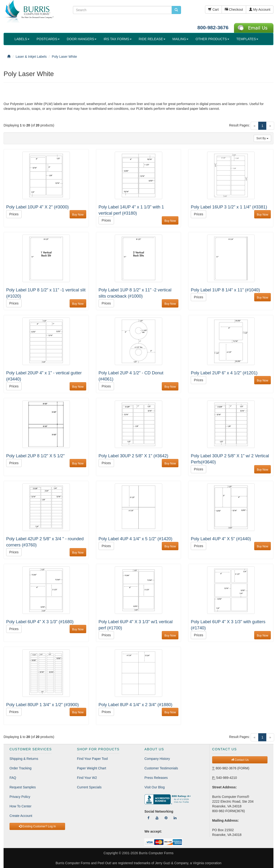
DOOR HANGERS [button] (82, 39)
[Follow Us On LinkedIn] (175, 818)
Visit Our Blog (155, 787)
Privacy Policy (20, 797)
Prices (14, 214)
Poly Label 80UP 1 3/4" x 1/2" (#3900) (43, 705)
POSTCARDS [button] (48, 39)
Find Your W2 (87, 778)
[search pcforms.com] (176, 10)
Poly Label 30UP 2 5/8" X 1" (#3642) (134, 456)
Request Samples (23, 787)
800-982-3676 (213, 27)
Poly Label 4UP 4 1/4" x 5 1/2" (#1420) (136, 539)
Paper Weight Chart (92, 768)
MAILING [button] (181, 39)
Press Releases (156, 778)
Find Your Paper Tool (92, 759)
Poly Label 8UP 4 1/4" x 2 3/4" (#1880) (136, 705)
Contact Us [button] (240, 760)
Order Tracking (21, 768)
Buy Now (78, 215)
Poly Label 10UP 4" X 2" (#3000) (37, 207)
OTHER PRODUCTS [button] (212, 39)
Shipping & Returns (24, 759)
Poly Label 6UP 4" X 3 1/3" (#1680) (40, 622)
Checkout (234, 10)
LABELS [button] (22, 39)
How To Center (20, 806)
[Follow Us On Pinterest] (166, 818)
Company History (157, 759)
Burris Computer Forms (156, 853)
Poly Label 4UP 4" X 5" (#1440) (221, 539)
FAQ (13, 778)
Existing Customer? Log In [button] (37, 826)
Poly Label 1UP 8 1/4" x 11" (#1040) (225, 290)
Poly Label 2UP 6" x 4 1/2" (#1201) (224, 373)
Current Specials (89, 787)
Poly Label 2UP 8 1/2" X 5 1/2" (35, 456)
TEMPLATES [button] (247, 39)
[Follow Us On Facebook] (148, 818)
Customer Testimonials (161, 768)
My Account (260, 10)
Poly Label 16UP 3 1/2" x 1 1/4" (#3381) (229, 207)
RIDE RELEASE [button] (152, 39)
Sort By (262, 138)
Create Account (21, 816)
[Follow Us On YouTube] (157, 818)
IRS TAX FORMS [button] (118, 39)
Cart (213, 10)
